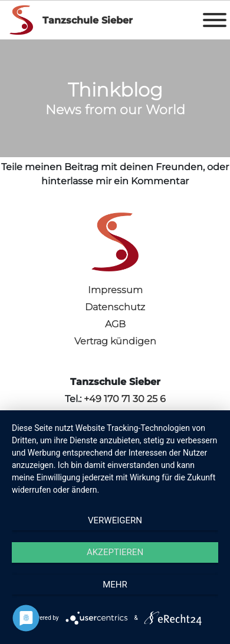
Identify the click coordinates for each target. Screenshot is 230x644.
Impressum (115, 290)
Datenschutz (115, 307)
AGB (115, 324)
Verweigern (115, 520)
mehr (115, 585)
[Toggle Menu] (215, 20)
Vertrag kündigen (115, 341)
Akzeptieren (115, 552)
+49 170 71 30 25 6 (125, 399)
